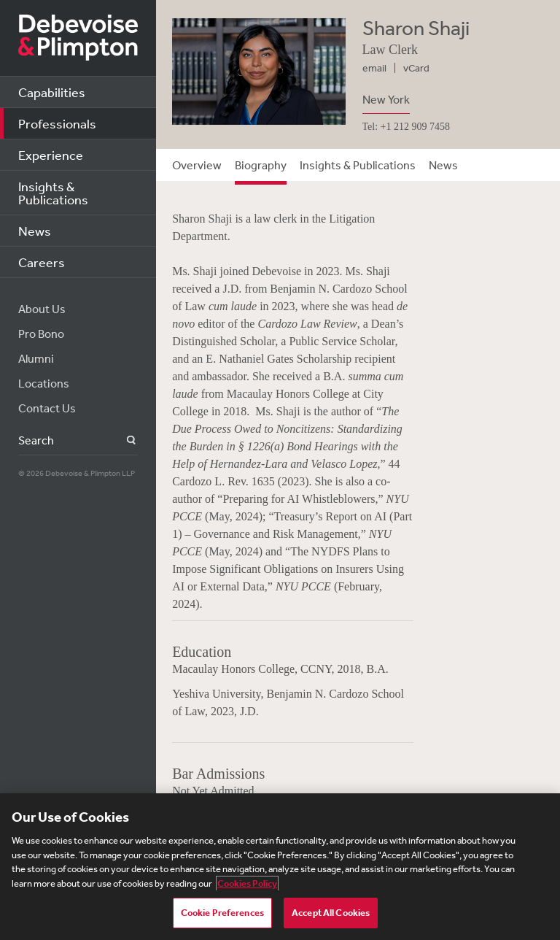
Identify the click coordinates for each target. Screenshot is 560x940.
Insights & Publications (53, 193)
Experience (51, 155)
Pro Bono (41, 334)
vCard (416, 68)
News (35, 231)
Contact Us (47, 408)
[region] (280, 867)
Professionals (57, 123)
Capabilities (52, 92)
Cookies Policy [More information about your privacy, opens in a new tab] (247, 883)
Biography (261, 165)
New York (386, 99)
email (374, 68)
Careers (42, 262)
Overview (197, 165)
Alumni (36, 358)
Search (123, 440)
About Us (42, 309)
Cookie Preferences (222, 913)
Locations (44, 383)
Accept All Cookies (331, 913)
